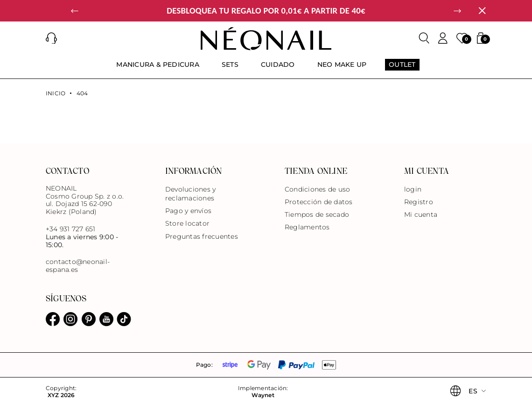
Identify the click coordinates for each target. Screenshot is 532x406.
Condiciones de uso (317, 189)
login (413, 189)
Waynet (263, 395)
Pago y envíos (188, 211)
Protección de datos (319, 202)
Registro (419, 202)
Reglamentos (307, 227)
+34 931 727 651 (71, 229)
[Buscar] (424, 38)
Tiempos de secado (317, 214)
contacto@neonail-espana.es (78, 266)
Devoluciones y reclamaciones (190, 194)
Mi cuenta (421, 214)
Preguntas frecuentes (202, 236)
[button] (75, 11)
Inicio (56, 93)
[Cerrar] (482, 11)
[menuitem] (158, 69)
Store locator (187, 223)
